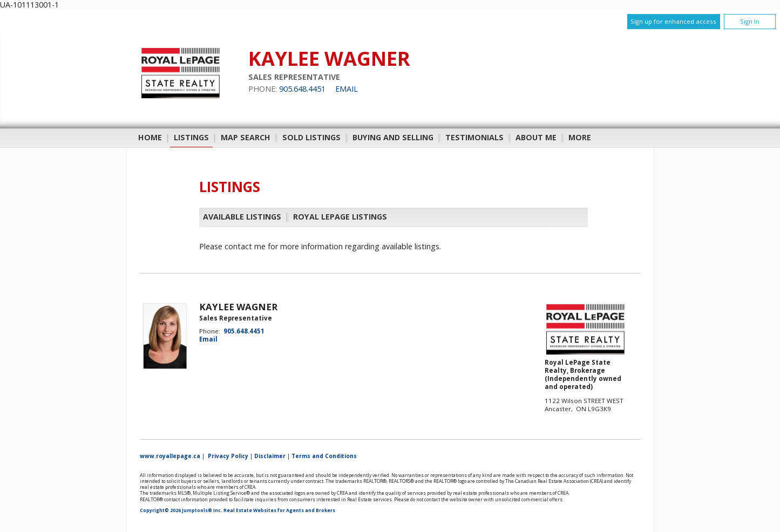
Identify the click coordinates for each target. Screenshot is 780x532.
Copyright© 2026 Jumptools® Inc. (181, 510)
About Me (536, 137)
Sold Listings (311, 137)
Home (150, 137)
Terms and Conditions (324, 456)
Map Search (246, 137)
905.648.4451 (302, 89)
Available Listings (242, 217)
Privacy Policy (228, 456)
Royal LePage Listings (340, 217)
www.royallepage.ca (170, 456)
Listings (191, 137)
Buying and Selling (393, 137)
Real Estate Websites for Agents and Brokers (279, 510)
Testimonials (474, 137)
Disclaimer (270, 456)
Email (347, 89)
